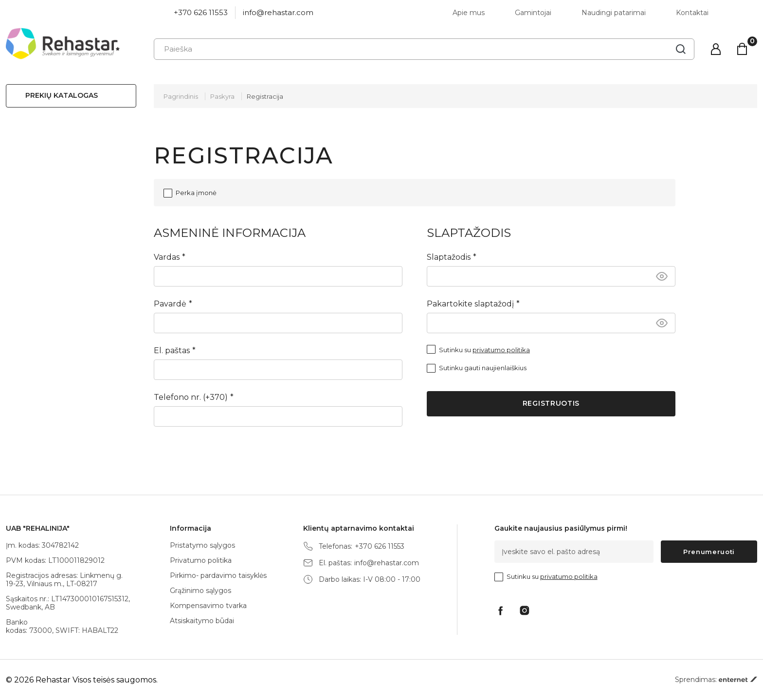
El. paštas (172, 350)
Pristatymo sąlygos (202, 545)
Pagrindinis (181, 96)
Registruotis (551, 403)
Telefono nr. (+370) (191, 397)
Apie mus (469, 13)
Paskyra (222, 96)
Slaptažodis (449, 257)
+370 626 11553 (201, 12)
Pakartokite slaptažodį (470, 304)
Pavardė (170, 304)
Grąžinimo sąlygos (200, 591)
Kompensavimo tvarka (208, 606)
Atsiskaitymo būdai (202, 621)
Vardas (167, 257)
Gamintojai (533, 13)
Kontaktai (692, 13)
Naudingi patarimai (614, 13)
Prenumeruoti (709, 552)
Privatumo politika (201, 560)
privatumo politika (501, 350)
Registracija (265, 96)
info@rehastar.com (278, 12)
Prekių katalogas (62, 95)
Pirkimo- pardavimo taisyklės (218, 575)
